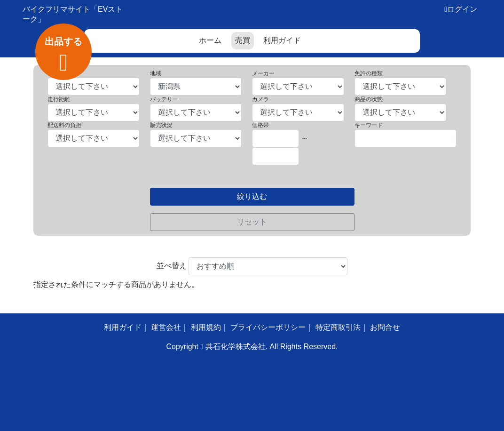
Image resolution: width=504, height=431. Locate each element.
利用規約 (206, 327)
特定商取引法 (338, 327)
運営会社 (166, 327)
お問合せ (385, 327)
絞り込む (252, 196)
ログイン (462, 9)
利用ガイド (282, 40)
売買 (243, 40)
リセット (252, 222)
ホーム (210, 40)
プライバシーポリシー (268, 327)
